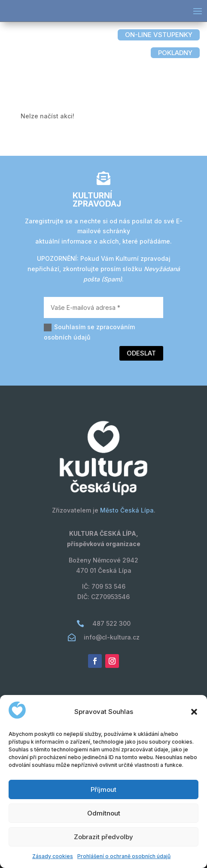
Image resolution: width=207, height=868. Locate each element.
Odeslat (141, 353)
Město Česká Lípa (127, 510)
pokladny (175, 53)
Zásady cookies (53, 856)
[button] (194, 712)
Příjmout (103, 789)
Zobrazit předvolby (103, 837)
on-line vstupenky (159, 35)
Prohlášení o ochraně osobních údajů (124, 856)
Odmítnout (104, 813)
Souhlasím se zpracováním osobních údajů (89, 332)
